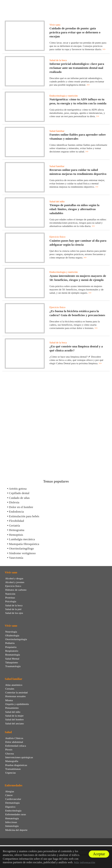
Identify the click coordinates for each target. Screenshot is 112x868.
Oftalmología (12, 635)
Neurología (11, 632)
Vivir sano (55, 25)
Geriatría (15, 525)
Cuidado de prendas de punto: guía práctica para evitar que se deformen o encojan (75, 32)
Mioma (9, 700)
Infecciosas (11, 822)
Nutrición (10, 594)
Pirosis (9, 749)
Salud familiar (57, 131)
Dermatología (12, 803)
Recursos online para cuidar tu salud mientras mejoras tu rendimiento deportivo (78, 172)
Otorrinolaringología (16, 639)
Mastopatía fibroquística (24, 544)
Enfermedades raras (16, 814)
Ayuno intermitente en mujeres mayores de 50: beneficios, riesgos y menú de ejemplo (78, 278)
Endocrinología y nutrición (64, 96)
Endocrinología (13, 810)
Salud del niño (57, 201)
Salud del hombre (15, 719)
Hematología (12, 818)
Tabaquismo (12, 662)
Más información (85, 862)
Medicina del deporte (16, 830)
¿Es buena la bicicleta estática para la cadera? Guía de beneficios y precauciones (77, 313)
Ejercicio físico (57, 237)
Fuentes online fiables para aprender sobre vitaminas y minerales (78, 137)
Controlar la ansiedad (16, 692)
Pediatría (10, 643)
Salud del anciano (15, 723)
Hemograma (17, 530)
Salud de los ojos (14, 613)
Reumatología (13, 655)
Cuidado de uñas (19, 498)
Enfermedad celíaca (16, 746)
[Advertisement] (56, 425)
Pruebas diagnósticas (16, 765)
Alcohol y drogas (14, 578)
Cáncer (9, 795)
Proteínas (10, 598)
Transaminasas (13, 769)
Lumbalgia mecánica (22, 539)
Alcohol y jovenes (15, 582)
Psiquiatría (11, 647)
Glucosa (10, 753)
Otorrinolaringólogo (22, 548)
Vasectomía (16, 558)
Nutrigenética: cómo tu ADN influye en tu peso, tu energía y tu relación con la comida (78, 101)
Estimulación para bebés (24, 516)
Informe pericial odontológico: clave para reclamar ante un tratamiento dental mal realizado (77, 68)
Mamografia (12, 761)
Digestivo (10, 807)
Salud (8, 732)
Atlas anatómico (14, 685)
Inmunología (12, 826)
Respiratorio (12, 651)
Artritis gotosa (18, 489)
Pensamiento (12, 708)
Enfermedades (14, 785)
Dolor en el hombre (21, 507)
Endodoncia (16, 511)
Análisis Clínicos (14, 738)
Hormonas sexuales (15, 696)
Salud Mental (12, 659)
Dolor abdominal (14, 742)
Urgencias (10, 773)
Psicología (11, 601)
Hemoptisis (16, 535)
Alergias (10, 791)
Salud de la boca (58, 60)
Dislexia (14, 502)
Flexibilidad (17, 521)
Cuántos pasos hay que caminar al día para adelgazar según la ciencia (78, 243)
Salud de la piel (13, 609)
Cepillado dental (19, 493)
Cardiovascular (13, 799)
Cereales (10, 689)
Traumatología (13, 666)
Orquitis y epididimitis (17, 704)
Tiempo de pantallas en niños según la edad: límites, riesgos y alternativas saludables (74, 209)
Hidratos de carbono (16, 590)
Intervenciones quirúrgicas (19, 757)
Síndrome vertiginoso (22, 553)
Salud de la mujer (14, 716)
